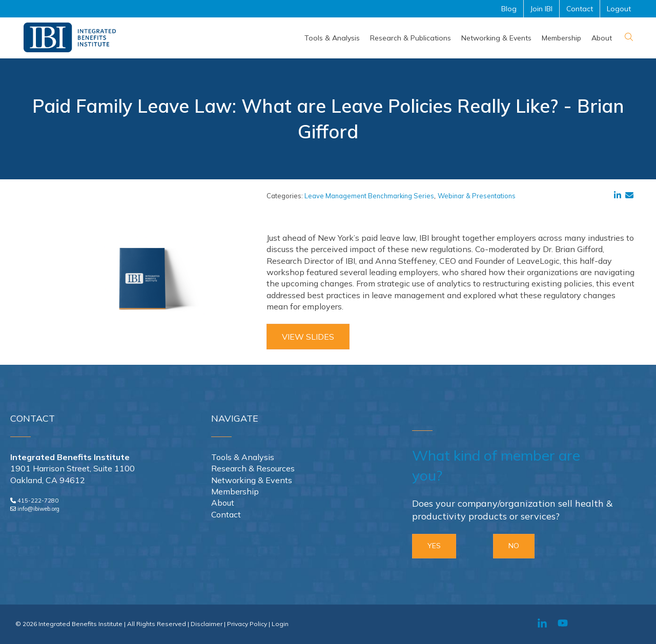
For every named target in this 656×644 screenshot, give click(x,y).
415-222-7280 (38, 501)
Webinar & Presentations (477, 196)
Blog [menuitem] (509, 9)
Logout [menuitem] (619, 9)
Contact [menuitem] (580, 9)
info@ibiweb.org (38, 509)
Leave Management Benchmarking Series (369, 196)
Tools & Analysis (243, 457)
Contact (226, 514)
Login (280, 624)
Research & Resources (253, 468)
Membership (235, 491)
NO (514, 546)
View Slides (308, 337)
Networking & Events (252, 480)
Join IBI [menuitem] (541, 9)
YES (434, 546)
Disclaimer (207, 624)
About (223, 503)
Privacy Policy (247, 624)
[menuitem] (332, 38)
